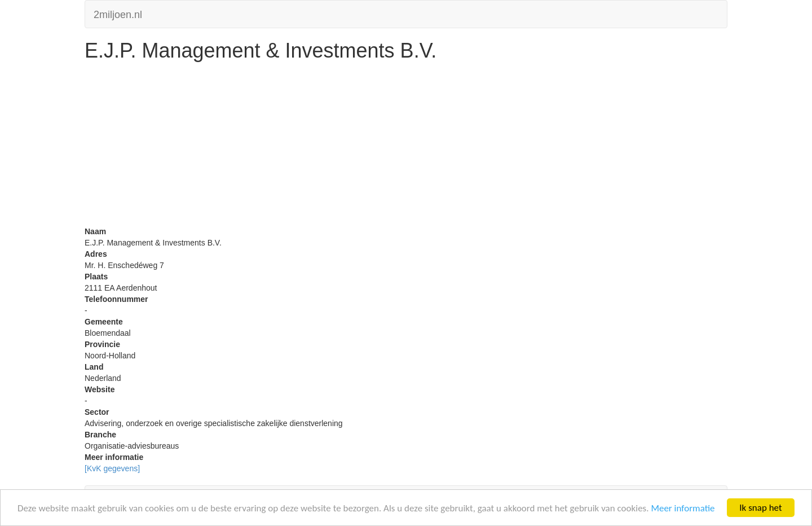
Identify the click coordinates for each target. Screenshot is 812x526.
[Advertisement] (406, 147)
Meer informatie (683, 508)
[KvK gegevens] (112, 468)
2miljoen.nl (118, 13)
